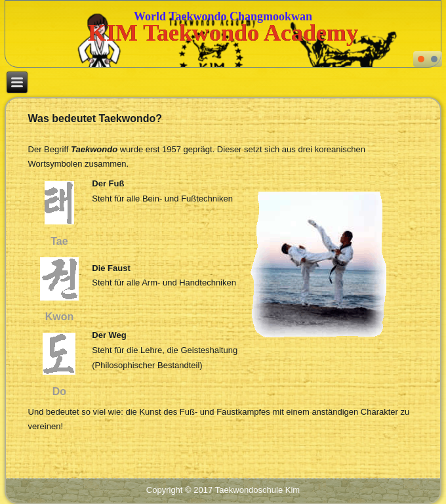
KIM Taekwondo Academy (223, 33)
